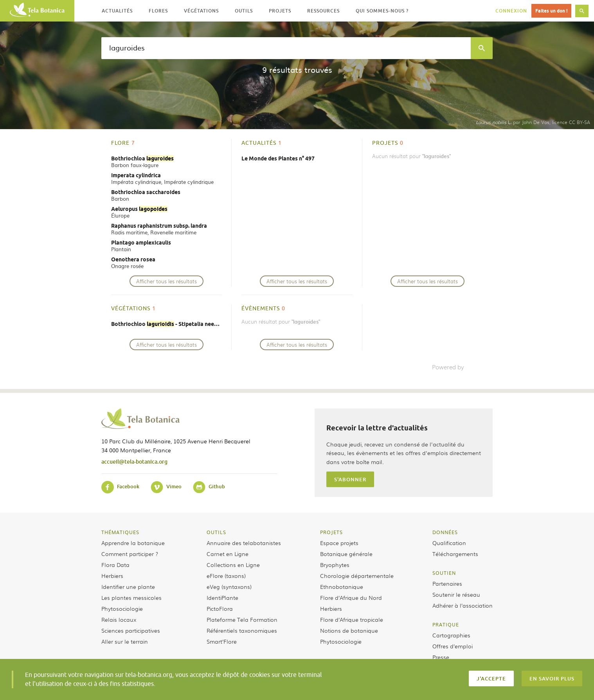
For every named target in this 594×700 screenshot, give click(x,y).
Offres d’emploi (453, 646)
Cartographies (451, 635)
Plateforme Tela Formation (242, 619)
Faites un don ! (551, 11)
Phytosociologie (122, 608)
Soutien (444, 573)
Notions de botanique (349, 630)
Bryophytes (335, 565)
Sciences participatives (131, 630)
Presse (441, 657)
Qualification (449, 543)
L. (494, 122)
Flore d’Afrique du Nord (351, 597)
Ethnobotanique (342, 587)
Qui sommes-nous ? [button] (382, 11)
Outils (216, 532)
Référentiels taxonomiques (242, 630)
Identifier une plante (128, 587)
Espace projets (339, 543)
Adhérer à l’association (463, 605)
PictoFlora (220, 608)
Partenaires (447, 583)
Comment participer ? (130, 554)
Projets (331, 532)
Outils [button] (244, 11)
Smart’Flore (222, 641)
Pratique (446, 624)
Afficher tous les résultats (166, 281)
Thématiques (120, 532)
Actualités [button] (117, 11)
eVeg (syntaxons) (229, 587)
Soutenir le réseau (456, 594)
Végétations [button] (201, 11)
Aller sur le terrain (125, 641)
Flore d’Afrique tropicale (352, 619)
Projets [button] (280, 11)
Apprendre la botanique (133, 543)
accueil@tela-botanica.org (134, 462)
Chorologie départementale (357, 576)
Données (445, 532)
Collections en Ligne (233, 565)
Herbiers (112, 576)
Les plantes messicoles (131, 597)
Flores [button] (158, 11)
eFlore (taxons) (226, 576)
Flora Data (115, 565)
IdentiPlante (222, 597)
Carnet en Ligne (228, 554)
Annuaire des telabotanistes (244, 543)
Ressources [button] (323, 11)
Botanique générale (346, 554)
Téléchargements (455, 554)
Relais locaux (119, 619)
